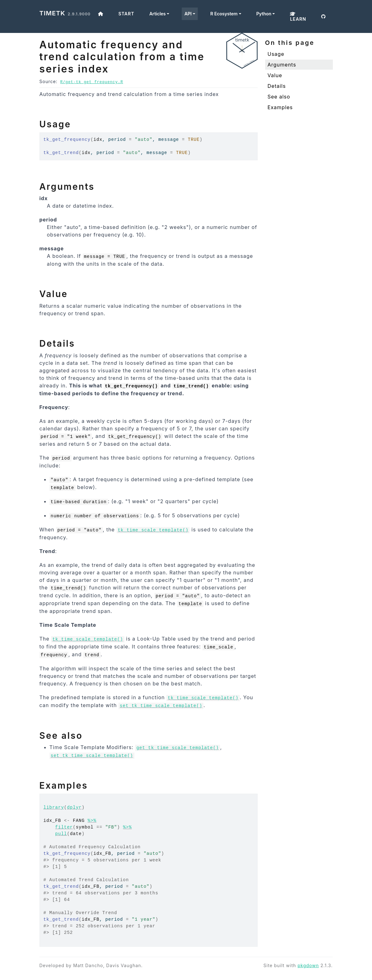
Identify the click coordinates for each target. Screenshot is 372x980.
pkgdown (308, 965)
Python (264, 14)
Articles (157, 14)
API (188, 14)
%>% (92, 821)
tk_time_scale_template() (153, 530)
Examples (280, 107)
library (54, 807)
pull (61, 834)
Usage (276, 54)
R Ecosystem (224, 14)
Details (277, 86)
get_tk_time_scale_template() (178, 748)
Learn (298, 17)
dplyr (74, 807)
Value (275, 75)
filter (64, 827)
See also (279, 97)
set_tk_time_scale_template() (161, 706)
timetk (52, 13)
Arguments (282, 65)
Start (126, 14)
